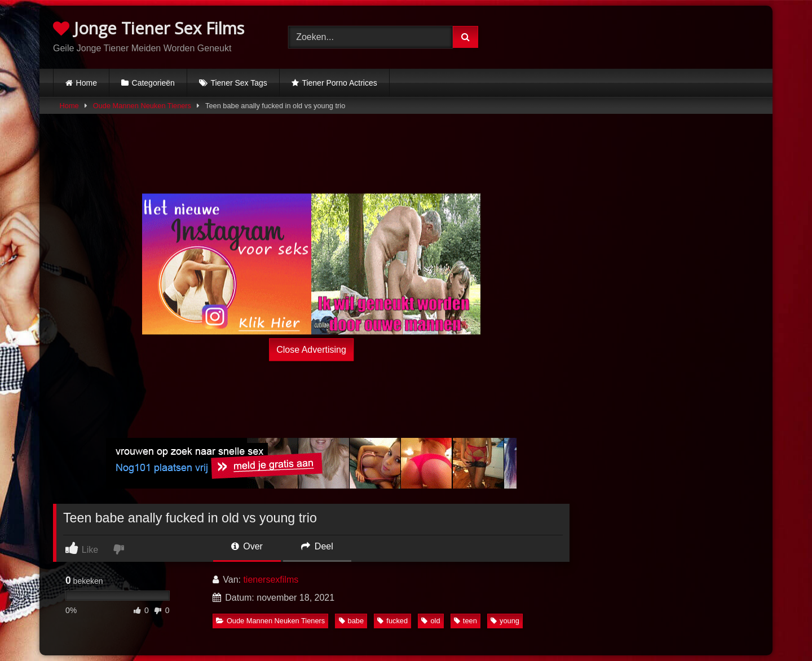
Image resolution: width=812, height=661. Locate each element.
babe (351, 621)
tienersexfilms (271, 580)
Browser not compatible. (641, 36)
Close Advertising (311, 349)
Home (87, 83)
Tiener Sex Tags (239, 83)
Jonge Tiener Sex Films (149, 28)
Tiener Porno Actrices (339, 83)
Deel (317, 546)
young (505, 621)
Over (247, 546)
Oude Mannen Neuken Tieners (142, 106)
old (431, 621)
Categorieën (153, 83)
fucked (392, 621)
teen (465, 621)
